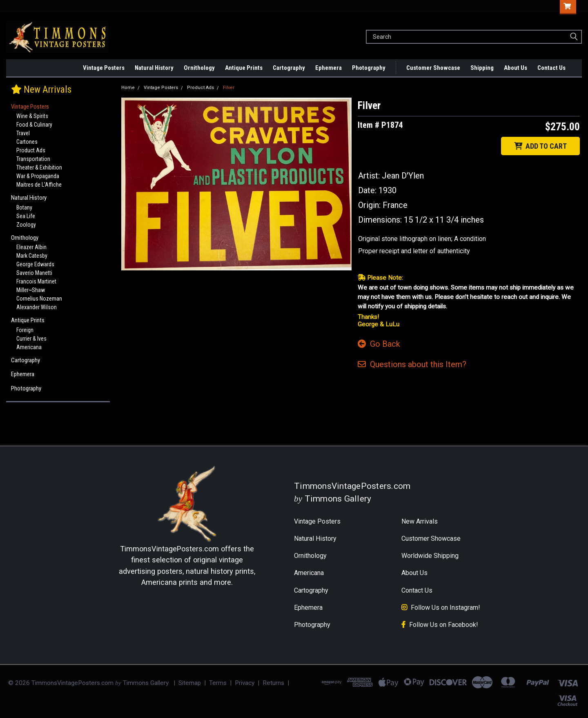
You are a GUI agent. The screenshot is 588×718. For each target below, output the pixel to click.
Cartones (27, 142)
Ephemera (329, 68)
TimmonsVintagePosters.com (169, 549)
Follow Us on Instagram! (445, 608)
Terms (218, 683)
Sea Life (26, 216)
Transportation (33, 159)
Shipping (482, 68)
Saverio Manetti (34, 273)
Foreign (25, 330)
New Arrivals (77, 68)
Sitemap (190, 683)
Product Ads (31, 150)
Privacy (245, 683)
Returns (273, 683)
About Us (516, 68)
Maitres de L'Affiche (39, 185)
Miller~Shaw (31, 290)
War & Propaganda (38, 176)
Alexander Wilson (37, 307)
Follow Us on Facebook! (444, 625)
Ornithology (199, 68)
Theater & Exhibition (39, 167)
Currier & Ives (31, 339)
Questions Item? (412, 364)
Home (128, 88)
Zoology (26, 225)
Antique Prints (244, 68)
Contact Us (551, 68)
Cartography (289, 68)
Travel (23, 133)
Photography (369, 68)
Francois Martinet (36, 281)
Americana (29, 347)
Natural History (154, 68)
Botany (24, 207)
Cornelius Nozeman (39, 299)
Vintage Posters (104, 68)
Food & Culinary (34, 125)
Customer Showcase (433, 68)
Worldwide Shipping (430, 556)
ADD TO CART (540, 146)
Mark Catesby (32, 256)
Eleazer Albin (31, 247)
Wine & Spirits (32, 116)
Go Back (379, 344)
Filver (229, 88)
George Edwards (35, 264)
